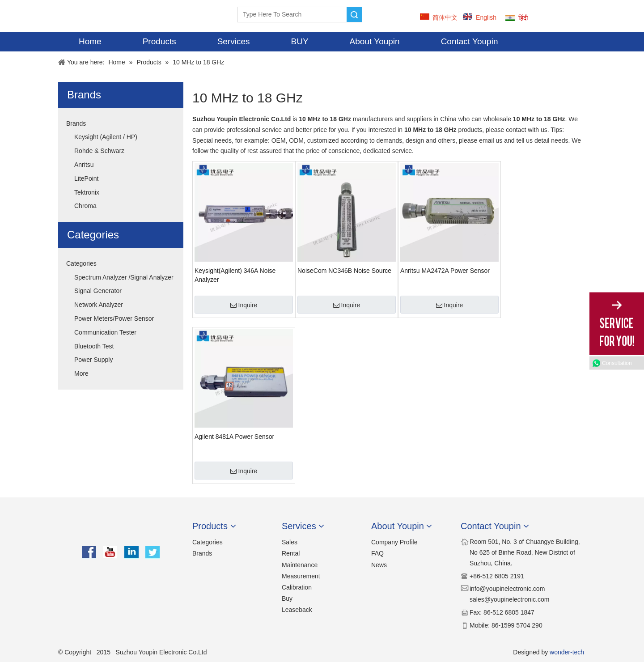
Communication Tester (105, 332)
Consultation (617, 363)
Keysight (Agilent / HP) (106, 137)
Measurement (301, 576)
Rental (291, 553)
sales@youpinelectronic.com (509, 599)
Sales (290, 542)
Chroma (85, 206)
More (81, 373)
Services (234, 41)
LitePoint (86, 178)
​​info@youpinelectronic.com (507, 589)
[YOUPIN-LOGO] (74, 16)
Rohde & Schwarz (99, 151)
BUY (300, 41)
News (379, 565)
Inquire (244, 305)
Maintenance (300, 565)
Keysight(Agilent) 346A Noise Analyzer (235, 275)
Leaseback (297, 610)
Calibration (297, 587)
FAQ (377, 553)
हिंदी (523, 18)
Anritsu (84, 165)
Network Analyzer (99, 305)
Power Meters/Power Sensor (114, 318)
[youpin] (121, 530)
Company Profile (394, 542)
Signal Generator (98, 291)
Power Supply (93, 360)
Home (90, 41)
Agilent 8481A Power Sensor (234, 437)
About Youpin (375, 41)
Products (159, 41)
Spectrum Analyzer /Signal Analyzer (124, 277)
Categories (81, 263)
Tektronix (87, 192)
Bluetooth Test (94, 346)
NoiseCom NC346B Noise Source (344, 271)
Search (354, 15)
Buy (287, 598)
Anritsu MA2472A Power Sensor (445, 271)
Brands (76, 123)
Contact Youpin (470, 41)
